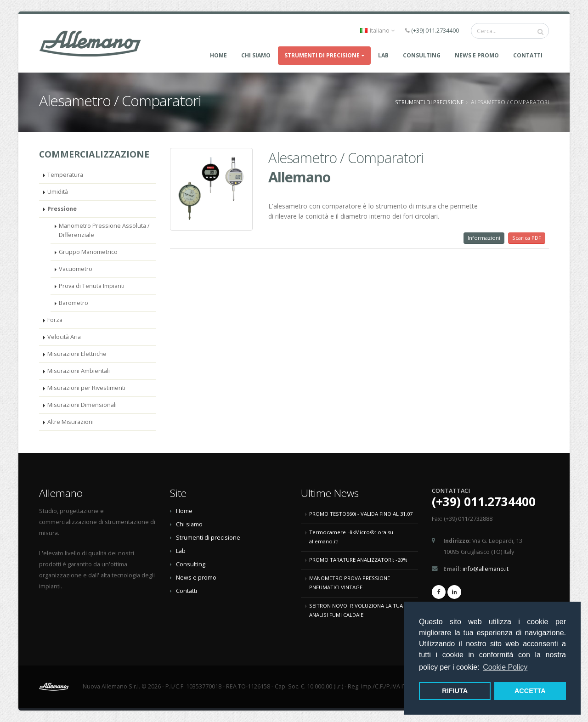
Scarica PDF (527, 238)
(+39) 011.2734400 (435, 31)
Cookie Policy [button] (505, 667)
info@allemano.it (486, 569)
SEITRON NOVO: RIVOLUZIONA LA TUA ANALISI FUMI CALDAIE (356, 610)
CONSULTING (422, 55)
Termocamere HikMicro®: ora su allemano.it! (351, 537)
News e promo (477, 55)
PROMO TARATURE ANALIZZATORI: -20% (358, 560)
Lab (181, 551)
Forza (55, 320)
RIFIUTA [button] (455, 691)
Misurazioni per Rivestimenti (86, 388)
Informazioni (484, 238)
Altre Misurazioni (71, 422)
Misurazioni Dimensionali (82, 405)
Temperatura (65, 175)
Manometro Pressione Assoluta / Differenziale (104, 230)
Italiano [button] (377, 31)
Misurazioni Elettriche (77, 354)
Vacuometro (76, 269)
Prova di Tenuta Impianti (92, 286)
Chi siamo (189, 524)
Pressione (62, 209)
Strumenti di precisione (322, 55)
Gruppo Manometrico (88, 252)
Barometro (73, 303)
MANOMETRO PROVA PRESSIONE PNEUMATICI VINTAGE (350, 583)
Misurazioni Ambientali (79, 371)
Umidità (58, 192)
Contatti (528, 55)
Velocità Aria (64, 337)
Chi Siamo (256, 55)
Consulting (191, 564)
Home (218, 55)
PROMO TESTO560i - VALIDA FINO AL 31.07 (361, 514)
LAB (383, 55)
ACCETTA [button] (530, 691)
